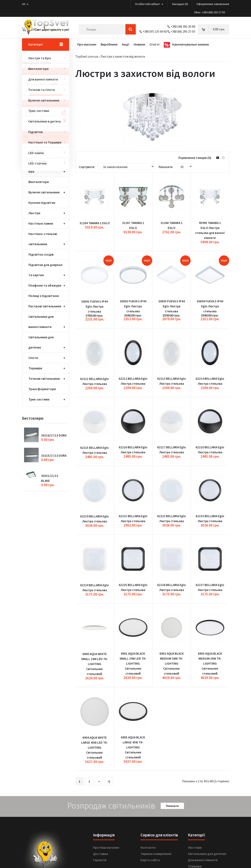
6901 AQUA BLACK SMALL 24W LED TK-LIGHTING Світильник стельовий (133, 593)
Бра (31, 171)
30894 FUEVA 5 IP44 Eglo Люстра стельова (210, 286)
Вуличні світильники (44, 192)
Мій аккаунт (102, 807)
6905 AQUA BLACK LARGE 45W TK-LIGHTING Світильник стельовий (133, 667)
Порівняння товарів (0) (195, 158)
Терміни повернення (156, 773)
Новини (99, 826)
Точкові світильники (44, 378)
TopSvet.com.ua (87, 56)
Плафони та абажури (45, 285)
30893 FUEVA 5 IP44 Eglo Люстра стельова (171, 286)
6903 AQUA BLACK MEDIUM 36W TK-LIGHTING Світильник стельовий (210, 593)
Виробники (149, 807)
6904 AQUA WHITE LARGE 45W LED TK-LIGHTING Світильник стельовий (95, 667)
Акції (144, 826)
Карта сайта (150, 779)
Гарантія (100, 779)
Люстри (34, 213)
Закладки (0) (180, 4)
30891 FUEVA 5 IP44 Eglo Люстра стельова (94, 286)
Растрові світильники (45, 306)
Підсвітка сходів (41, 254)
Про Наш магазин (106, 767)
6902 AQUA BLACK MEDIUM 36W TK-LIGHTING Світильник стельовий (172, 593)
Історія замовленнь (108, 813)
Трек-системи (39, 399)
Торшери (35, 368)
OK (78, 841)
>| (109, 701)
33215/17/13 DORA (54, 456)
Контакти (148, 767)
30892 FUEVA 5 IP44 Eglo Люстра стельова (133, 286)
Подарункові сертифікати (161, 813)
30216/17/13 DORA (54, 435)
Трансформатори (42, 389)
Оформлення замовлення (213, 4)
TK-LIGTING (36, 120)
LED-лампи (37, 151)
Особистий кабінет (149, 4)
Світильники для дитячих (207, 773)
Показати (172, 725)
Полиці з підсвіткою (44, 296)
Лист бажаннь (104, 819)
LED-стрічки (38, 161)
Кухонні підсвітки (42, 203)
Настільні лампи (41, 223)
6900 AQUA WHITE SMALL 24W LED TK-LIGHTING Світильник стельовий (95, 593)
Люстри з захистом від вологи (123, 56)
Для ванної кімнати (203, 779)
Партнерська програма (158, 819)
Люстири (195, 767)
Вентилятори (39, 182)
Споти (33, 358)
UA (25, 4)
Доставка (100, 773)
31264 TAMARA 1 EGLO (95, 213)
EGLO (32, 113)
